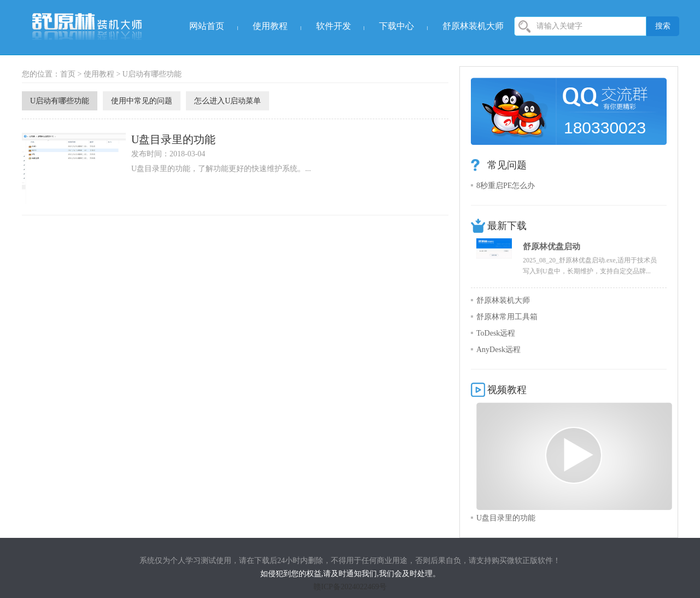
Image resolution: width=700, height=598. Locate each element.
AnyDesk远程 (498, 350)
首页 (68, 74)
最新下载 (507, 226)
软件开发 (334, 26)
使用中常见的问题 (142, 101)
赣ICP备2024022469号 (350, 587)
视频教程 (507, 390)
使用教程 (270, 26)
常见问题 (507, 165)
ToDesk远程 (496, 333)
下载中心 (396, 26)
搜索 (663, 26)
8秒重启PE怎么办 (506, 186)
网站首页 (207, 26)
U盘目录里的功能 (173, 139)
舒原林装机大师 (473, 26)
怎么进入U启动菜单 (227, 101)
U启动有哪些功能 (152, 74)
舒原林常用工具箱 (507, 317)
